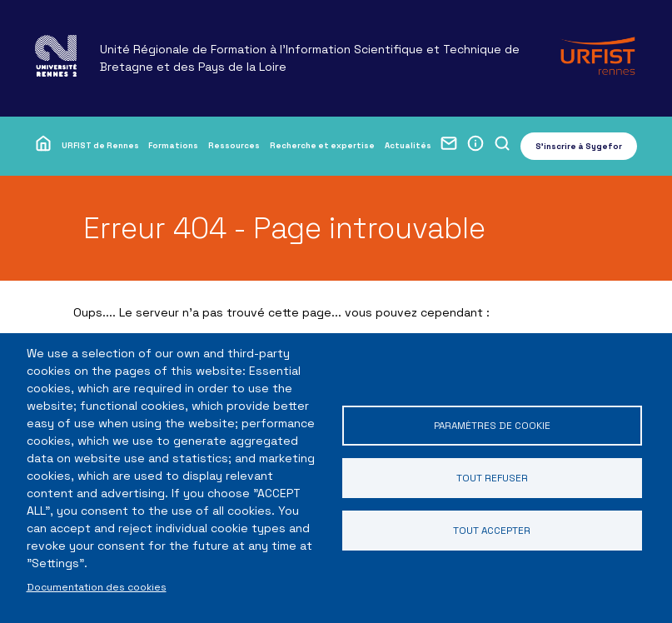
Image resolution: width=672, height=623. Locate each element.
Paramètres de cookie (492, 425)
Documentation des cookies (97, 587)
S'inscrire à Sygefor (579, 146)
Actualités (408, 145)
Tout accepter (492, 530)
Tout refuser (492, 478)
